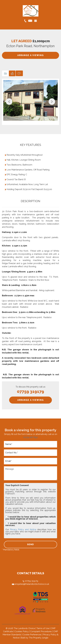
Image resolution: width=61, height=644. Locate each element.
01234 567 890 (30, 437)
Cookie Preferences (32, 635)
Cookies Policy (22, 631)
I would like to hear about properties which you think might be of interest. (30, 518)
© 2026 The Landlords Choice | (21, 628)
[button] (9, 102)
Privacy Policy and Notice (23, 530)
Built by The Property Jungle (35, 638)
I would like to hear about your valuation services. (30, 524)
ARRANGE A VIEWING (31, 55)
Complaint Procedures (41, 631)
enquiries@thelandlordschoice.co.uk (30, 584)
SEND (31, 544)
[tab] (5, 73)
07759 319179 (30, 581)
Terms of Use (43, 628)
